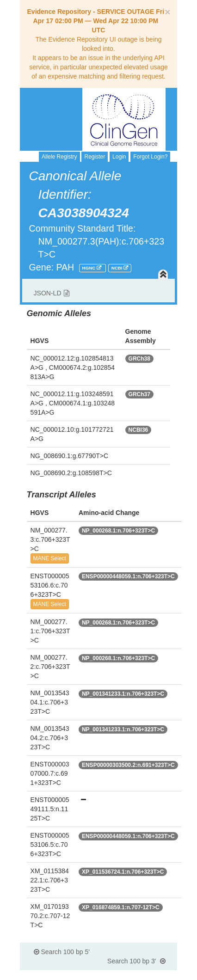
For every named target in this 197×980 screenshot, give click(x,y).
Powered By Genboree (132, 975)
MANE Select (50, 558)
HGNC (90, 268)
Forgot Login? (150, 157)
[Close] (167, 12)
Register (95, 157)
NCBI (118, 268)
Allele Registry (59, 157)
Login (119, 157)
